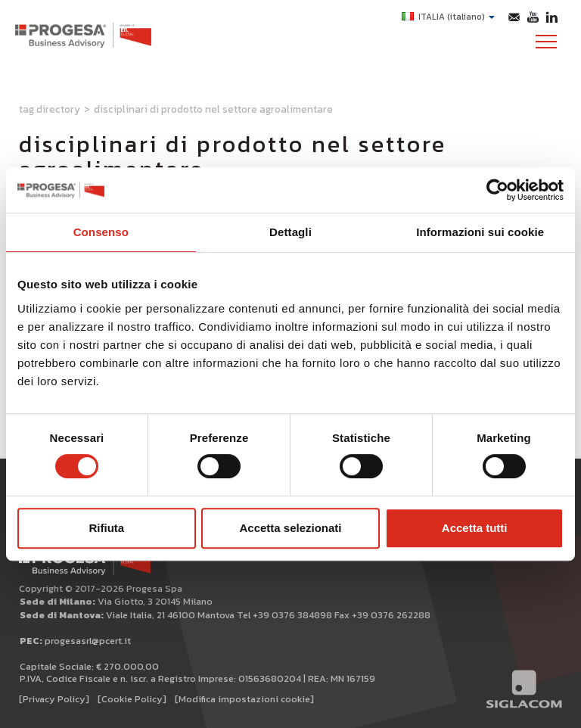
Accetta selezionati (290, 528)
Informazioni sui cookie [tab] (480, 232)
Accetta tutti (475, 528)
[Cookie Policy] (132, 699)
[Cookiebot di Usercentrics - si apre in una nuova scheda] (497, 190)
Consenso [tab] (101, 232)
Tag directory (50, 109)
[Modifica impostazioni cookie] (244, 699)
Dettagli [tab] (290, 232)
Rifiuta (106, 528)
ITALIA (448, 17)
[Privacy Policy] (54, 699)
